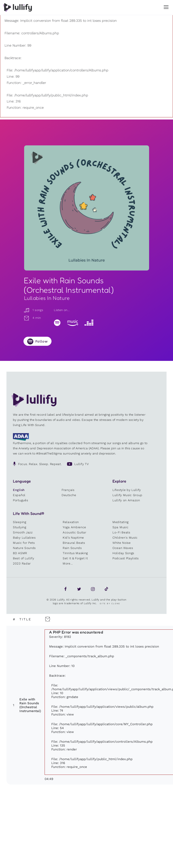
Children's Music (125, 538)
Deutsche (69, 495)
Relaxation (71, 522)
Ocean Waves (123, 548)
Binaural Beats (74, 543)
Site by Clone (110, 604)
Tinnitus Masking (75, 553)
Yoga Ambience (74, 527)
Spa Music (120, 527)
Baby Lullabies (24, 538)
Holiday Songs (123, 553)
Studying (20, 527)
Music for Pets (24, 543)
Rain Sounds (72, 548)
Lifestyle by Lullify (127, 490)
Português (20, 500)
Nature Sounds (24, 548)
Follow (42, 341)
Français (68, 490)
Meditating (121, 522)
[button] (166, 7)
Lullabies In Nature (47, 298)
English (19, 490)
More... (68, 563)
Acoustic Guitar (75, 532)
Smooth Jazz (23, 532)
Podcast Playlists (126, 558)
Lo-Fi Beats (121, 532)
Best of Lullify (24, 558)
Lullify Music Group (127, 495)
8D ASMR (20, 553)
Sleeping (20, 522)
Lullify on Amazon (126, 500)
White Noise (122, 543)
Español (19, 495)
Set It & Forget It (75, 558)
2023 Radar (22, 563)
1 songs (33, 310)
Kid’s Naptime (73, 538)
